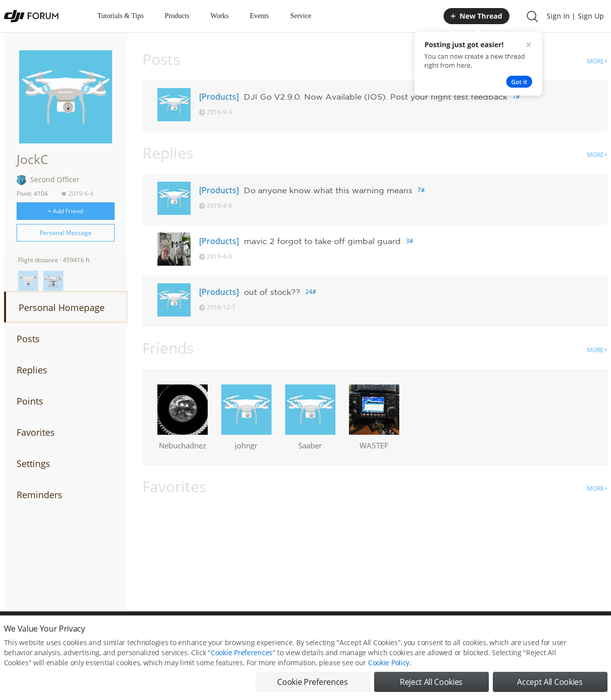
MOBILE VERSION (395, 633)
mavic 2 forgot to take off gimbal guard (322, 241)
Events (259, 16)
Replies (32, 370)
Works (220, 16)
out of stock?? (272, 292)
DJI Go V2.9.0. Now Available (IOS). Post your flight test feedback (376, 97)
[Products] (219, 97)
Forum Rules (268, 633)
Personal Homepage (62, 307)
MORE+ (597, 61)
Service (301, 16)
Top (602, 633)
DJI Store (482, 633)
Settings (33, 463)
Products (177, 16)
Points (30, 401)
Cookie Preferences (213, 633)
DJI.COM (445, 633)
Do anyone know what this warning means (328, 190)
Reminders (39, 495)
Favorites (36, 432)
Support (572, 633)
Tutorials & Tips (121, 16)
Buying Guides (528, 633)
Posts (28, 339)
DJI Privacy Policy (152, 633)
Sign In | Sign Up (575, 16)
